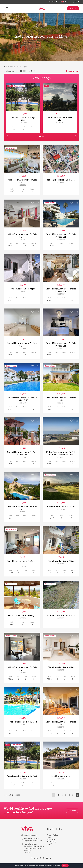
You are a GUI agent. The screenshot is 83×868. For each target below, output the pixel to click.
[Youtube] (47, 858)
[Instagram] (44, 858)
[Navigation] (6, 8)
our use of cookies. (55, 866)
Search (76, 2)
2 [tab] (43, 136)
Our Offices (27, 853)
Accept (65, 866)
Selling (49, 837)
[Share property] (38, 86)
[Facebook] (40, 858)
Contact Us (72, 811)
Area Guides (51, 840)
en (64, 2)
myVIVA (50, 844)
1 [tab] (40, 136)
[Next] (78, 795)
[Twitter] (50, 858)
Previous (7, 136)
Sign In (53, 2)
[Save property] (33, 86)
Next (76, 136)
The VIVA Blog (52, 842)
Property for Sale (52, 835)
